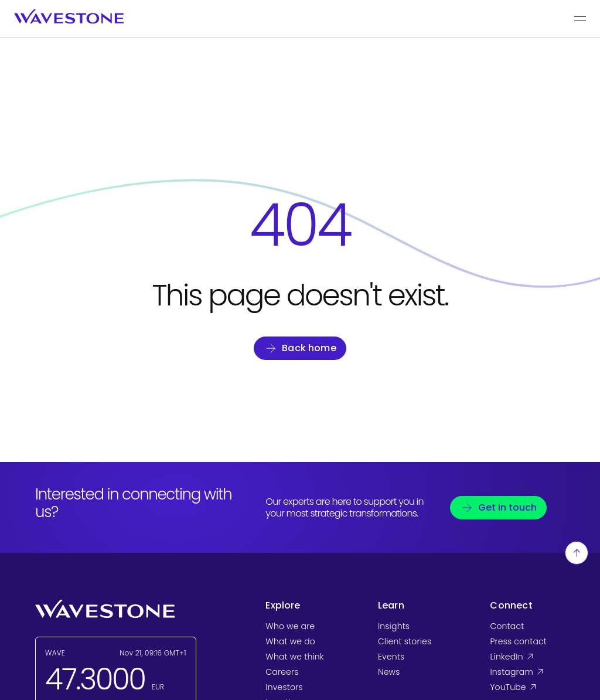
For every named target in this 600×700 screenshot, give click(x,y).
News (389, 672)
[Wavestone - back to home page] (69, 17)
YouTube (527, 687)
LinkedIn (527, 657)
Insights (394, 626)
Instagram (527, 672)
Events (391, 657)
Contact (507, 626)
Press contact (518, 641)
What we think (294, 657)
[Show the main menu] (580, 19)
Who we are (290, 626)
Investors (284, 687)
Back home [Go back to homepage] (309, 348)
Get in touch (507, 507)
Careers (282, 672)
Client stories (405, 641)
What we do (290, 641)
